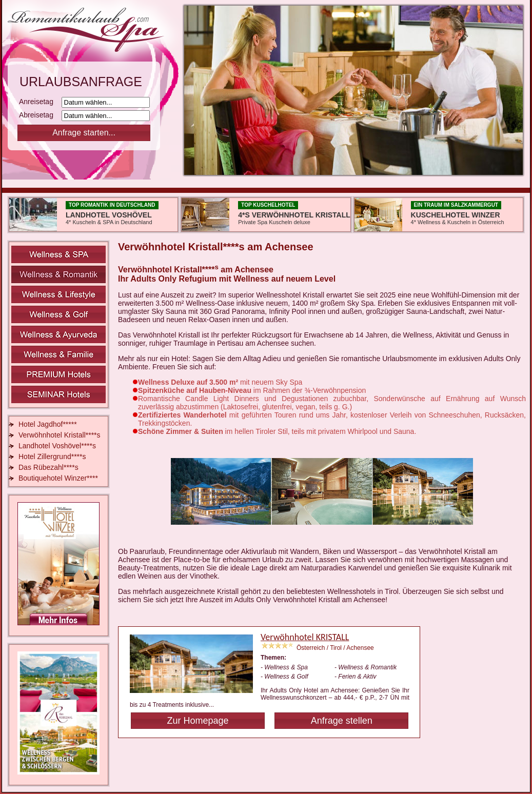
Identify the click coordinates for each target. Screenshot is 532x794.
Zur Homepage (198, 721)
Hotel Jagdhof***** (48, 424)
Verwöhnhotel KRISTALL (305, 637)
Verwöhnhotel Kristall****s (60, 435)
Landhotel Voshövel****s (57, 446)
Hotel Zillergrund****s (52, 456)
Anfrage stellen (342, 721)
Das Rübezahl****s (48, 467)
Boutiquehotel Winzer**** (58, 478)
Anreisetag (39, 102)
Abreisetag (39, 115)
